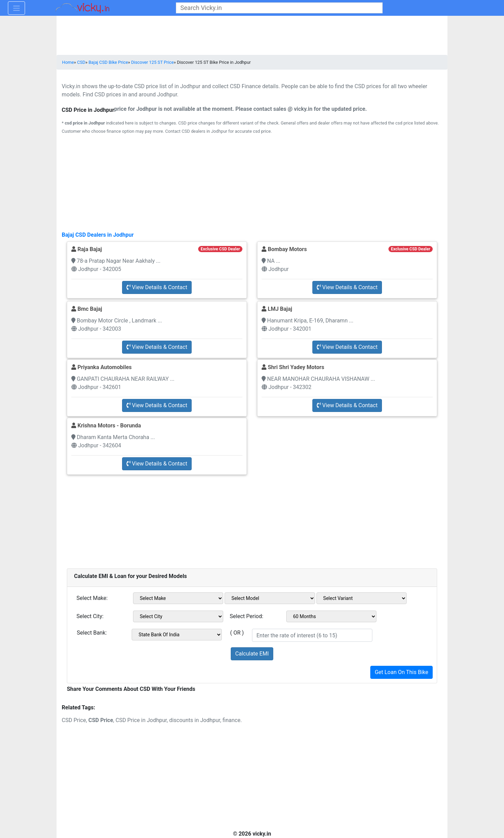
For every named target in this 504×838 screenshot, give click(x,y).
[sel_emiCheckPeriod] (332, 616)
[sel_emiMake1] (178, 598)
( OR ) (237, 633)
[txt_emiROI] (312, 635)
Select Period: (247, 616)
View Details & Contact (157, 287)
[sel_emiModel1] (270, 598)
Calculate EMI (252, 654)
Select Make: (92, 598)
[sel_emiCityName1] (178, 616)
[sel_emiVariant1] (362, 598)
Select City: (90, 616)
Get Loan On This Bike (401, 672)
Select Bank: (92, 633)
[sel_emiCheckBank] (177, 635)
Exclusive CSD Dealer (220, 249)
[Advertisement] (252, 518)
